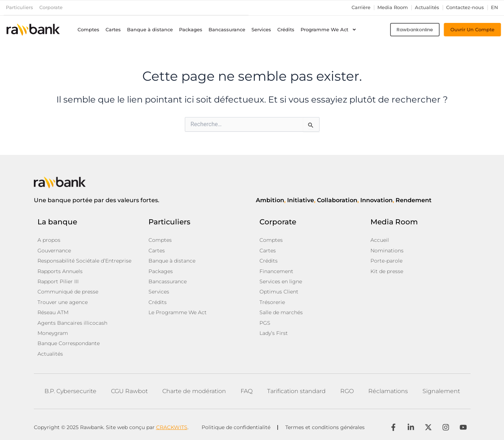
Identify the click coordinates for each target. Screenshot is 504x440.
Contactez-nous (465, 7)
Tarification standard (296, 389)
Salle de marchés (281, 311)
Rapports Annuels (60, 271)
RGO (347, 389)
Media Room (393, 7)
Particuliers (19, 7)
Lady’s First (274, 332)
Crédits (286, 29)
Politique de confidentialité (236, 425)
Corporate (51, 7)
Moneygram (53, 332)
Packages (191, 29)
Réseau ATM (53, 311)
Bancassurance (227, 29)
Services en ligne (281, 281)
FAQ (247, 389)
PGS (265, 321)
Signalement (441, 389)
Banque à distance (150, 29)
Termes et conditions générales (325, 425)
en (495, 7)
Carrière (361, 7)
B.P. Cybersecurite (70, 389)
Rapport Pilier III (58, 281)
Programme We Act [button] (329, 29)
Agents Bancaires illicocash (72, 321)
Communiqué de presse (68, 291)
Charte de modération (194, 389)
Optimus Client (279, 291)
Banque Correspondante (69, 342)
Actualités (427, 7)
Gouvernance (54, 250)
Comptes (88, 29)
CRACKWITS (172, 425)
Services (261, 29)
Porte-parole (386, 260)
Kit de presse (387, 271)
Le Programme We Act (178, 311)
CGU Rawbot (129, 389)
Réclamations (388, 389)
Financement (276, 271)
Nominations (387, 250)
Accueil (380, 240)
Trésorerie (272, 301)
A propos (49, 240)
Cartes (113, 29)
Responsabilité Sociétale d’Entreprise (84, 260)
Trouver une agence (63, 301)
